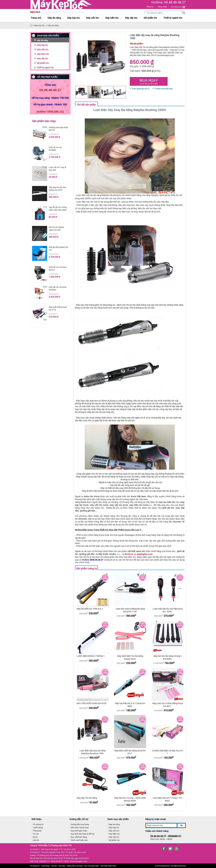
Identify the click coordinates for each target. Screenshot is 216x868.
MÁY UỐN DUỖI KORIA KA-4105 (91, 703)
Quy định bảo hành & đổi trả (82, 834)
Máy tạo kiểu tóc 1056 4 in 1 (90, 609)
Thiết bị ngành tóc (45, 67)
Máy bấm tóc (43, 54)
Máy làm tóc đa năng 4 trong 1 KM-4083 (168, 657)
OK (181, 825)
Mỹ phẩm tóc (43, 63)
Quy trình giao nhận (79, 831)
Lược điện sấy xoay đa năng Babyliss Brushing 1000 (93, 752)
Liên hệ (36, 840)
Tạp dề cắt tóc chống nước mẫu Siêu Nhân (58, 209)
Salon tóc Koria (91, 496)
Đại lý (35, 837)
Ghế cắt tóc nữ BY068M (55, 149)
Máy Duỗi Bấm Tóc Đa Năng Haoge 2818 (130, 657)
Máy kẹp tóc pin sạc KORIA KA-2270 (57, 189)
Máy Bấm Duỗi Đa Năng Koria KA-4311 (130, 752)
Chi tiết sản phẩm (86, 105)
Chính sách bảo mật (79, 840)
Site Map (62, 866)
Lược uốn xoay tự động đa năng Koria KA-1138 (130, 610)
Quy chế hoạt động (79, 837)
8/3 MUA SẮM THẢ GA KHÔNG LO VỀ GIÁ (64, 12)
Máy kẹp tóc (42, 45)
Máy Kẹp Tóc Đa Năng (87, 798)
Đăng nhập (162, 7)
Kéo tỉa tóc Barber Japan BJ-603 (56, 228)
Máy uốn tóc (43, 49)
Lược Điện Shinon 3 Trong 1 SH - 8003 (168, 799)
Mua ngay (149, 81)
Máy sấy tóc (42, 58)
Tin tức (36, 834)
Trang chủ (36, 18)
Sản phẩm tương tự (86, 568)
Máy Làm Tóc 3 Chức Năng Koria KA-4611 (168, 705)
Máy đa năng (42, 40)
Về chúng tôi (38, 824)
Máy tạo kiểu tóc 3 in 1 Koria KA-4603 (130, 705)
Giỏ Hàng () (178, 7)
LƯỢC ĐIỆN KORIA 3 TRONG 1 (91, 656)
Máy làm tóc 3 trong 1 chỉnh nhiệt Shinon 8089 (130, 799)
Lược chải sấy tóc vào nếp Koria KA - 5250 (168, 610)
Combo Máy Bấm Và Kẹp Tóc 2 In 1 (168, 752)
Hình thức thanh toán (80, 827)
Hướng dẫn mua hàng (80, 824)
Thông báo (37, 831)
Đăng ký (150, 7)
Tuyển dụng (38, 827)
